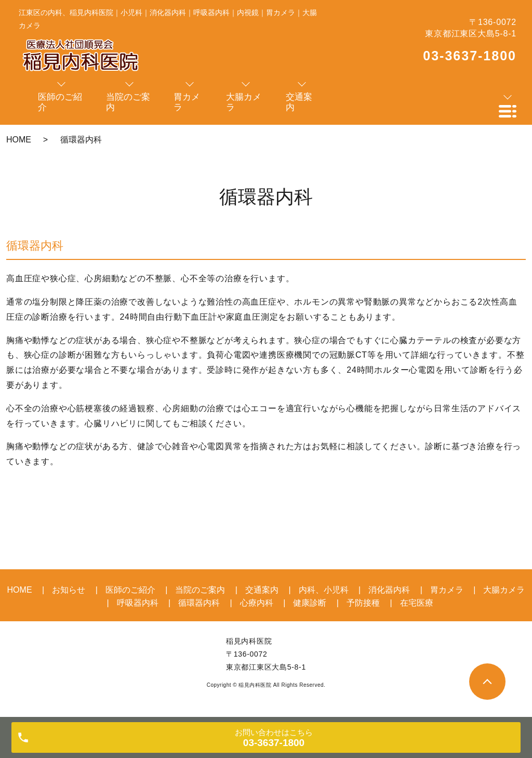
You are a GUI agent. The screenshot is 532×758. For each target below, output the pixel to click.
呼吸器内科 (138, 603)
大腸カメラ (504, 590)
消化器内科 (389, 590)
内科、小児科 (324, 590)
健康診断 (310, 603)
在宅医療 (417, 603)
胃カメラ (447, 590)
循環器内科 (199, 603)
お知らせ (69, 590)
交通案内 (262, 590)
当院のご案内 (200, 590)
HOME (19, 140)
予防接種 (363, 603)
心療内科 (257, 603)
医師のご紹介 (130, 590)
